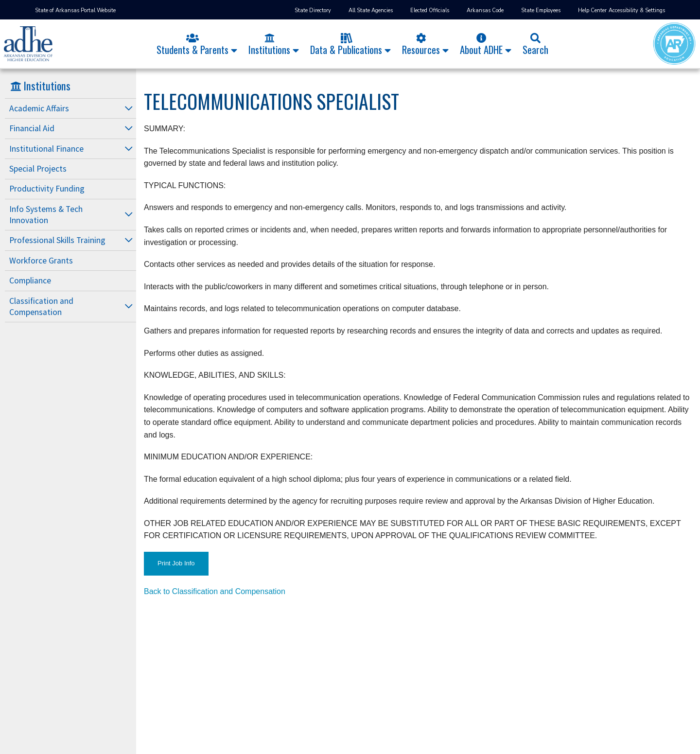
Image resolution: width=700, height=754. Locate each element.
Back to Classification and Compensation (215, 591)
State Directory (313, 10)
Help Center (592, 10)
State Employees (541, 10)
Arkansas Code (485, 10)
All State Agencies (371, 10)
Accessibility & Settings (637, 10)
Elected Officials (430, 10)
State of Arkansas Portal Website (75, 10)
